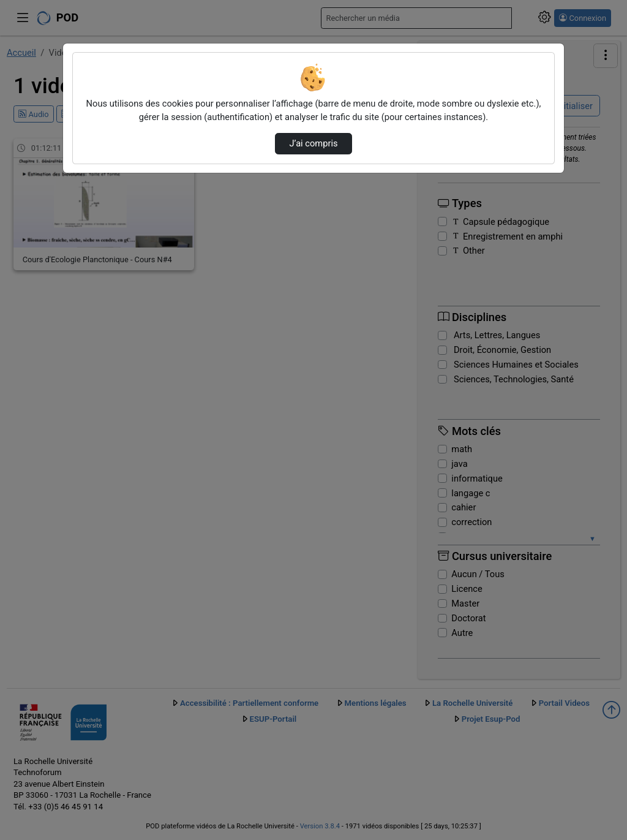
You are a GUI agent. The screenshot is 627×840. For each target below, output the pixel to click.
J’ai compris (313, 143)
